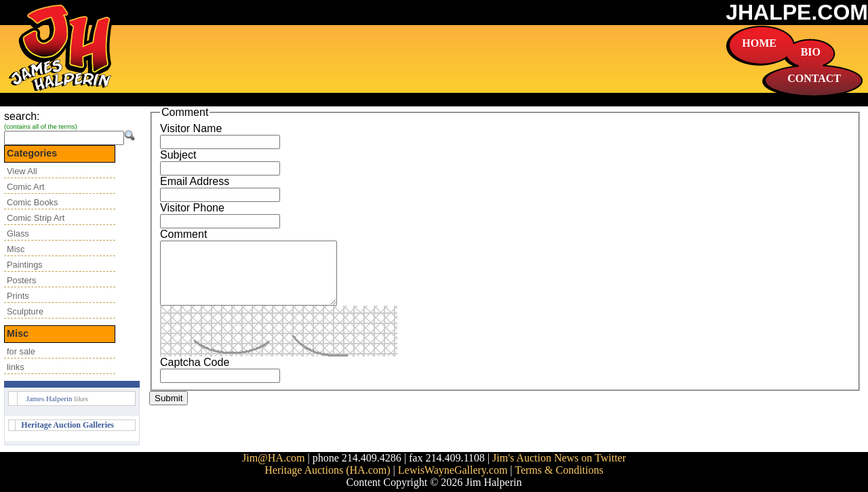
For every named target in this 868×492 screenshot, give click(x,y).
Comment (183, 234)
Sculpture (25, 311)
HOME (759, 43)
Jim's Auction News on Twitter (559, 458)
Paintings (25, 265)
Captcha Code (195, 374)
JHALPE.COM (797, 12)
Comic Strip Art (36, 218)
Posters (21, 280)
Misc (16, 249)
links (16, 367)
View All (22, 171)
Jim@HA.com (274, 458)
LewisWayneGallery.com (453, 470)
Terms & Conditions (559, 470)
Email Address (195, 181)
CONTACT (814, 78)
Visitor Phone (192, 208)
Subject (178, 155)
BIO (811, 52)
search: (22, 116)
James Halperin (49, 398)
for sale (21, 351)
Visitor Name (191, 128)
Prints (18, 296)
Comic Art (25, 187)
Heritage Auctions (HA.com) (327, 470)
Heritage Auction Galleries (67, 425)
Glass (18, 233)
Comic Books (32, 202)
